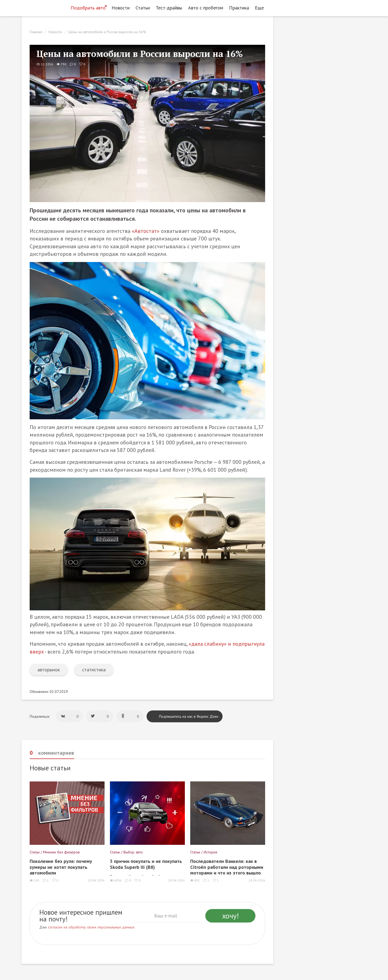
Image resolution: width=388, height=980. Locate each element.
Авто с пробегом (206, 8)
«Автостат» (146, 231)
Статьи (143, 8)
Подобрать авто (88, 8)
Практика (239, 8)
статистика (94, 670)
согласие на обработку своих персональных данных (91, 927)
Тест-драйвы (169, 8)
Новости (121, 8)
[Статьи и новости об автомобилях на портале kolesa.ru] (44, 7)
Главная (36, 32)
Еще (261, 8)
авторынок (49, 670)
